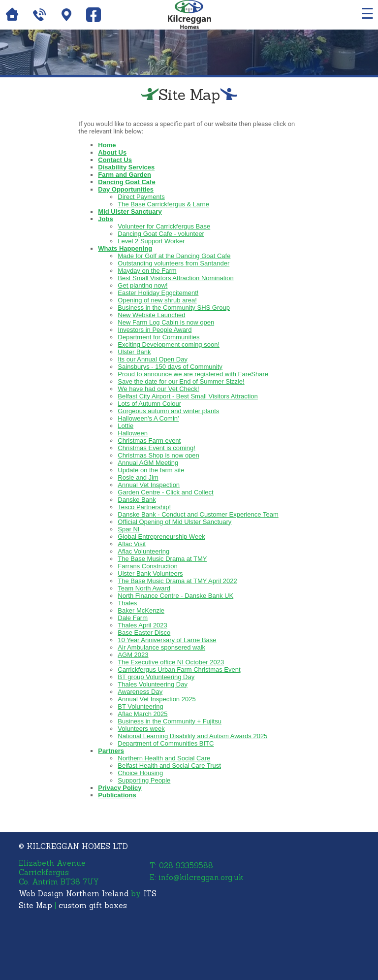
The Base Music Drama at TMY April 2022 (177, 581)
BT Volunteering (140, 706)
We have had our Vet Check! (158, 389)
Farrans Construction (147, 566)
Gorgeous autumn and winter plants (168, 411)
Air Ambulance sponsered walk (161, 647)
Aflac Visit (132, 544)
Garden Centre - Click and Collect (165, 492)
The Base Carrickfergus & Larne (163, 204)
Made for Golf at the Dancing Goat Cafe (174, 256)
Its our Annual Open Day (153, 359)
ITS (150, 894)
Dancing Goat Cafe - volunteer (161, 234)
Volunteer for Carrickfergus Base (164, 226)
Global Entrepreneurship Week (161, 537)
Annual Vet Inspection (149, 485)
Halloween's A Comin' (148, 418)
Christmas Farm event (149, 441)
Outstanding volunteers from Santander (173, 263)
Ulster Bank (134, 352)
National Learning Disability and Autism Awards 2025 (192, 736)
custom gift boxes (93, 905)
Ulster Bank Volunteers (150, 573)
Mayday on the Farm (147, 271)
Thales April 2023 (142, 625)
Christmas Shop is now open (158, 455)
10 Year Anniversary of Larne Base (167, 640)
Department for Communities (158, 337)
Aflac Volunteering (143, 551)
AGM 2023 (133, 655)
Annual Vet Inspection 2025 (157, 699)
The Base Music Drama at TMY (162, 559)
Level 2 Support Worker (151, 241)
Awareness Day (140, 692)
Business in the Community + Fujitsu (170, 721)
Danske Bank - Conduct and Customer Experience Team (198, 514)
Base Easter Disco (144, 633)
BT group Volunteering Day (156, 677)
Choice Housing (140, 773)
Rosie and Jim (138, 477)
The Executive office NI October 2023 (171, 662)
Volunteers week (141, 729)
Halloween (133, 433)
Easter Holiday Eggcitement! (158, 293)
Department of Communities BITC (166, 743)
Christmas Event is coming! (157, 448)
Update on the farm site (151, 470)
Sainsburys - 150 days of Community (170, 367)
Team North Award (144, 588)
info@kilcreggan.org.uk (201, 877)
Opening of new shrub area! (157, 300)
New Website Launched (151, 315)
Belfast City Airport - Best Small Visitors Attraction (188, 396)
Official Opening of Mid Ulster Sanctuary (174, 522)
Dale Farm (133, 618)
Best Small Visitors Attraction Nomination (175, 278)
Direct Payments (141, 197)
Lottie (126, 426)
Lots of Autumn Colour (149, 404)
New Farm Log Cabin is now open (166, 322)
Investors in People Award (155, 330)
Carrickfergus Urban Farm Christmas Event (179, 670)
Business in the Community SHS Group (174, 308)
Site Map (35, 905)
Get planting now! (142, 285)
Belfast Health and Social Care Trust (169, 766)
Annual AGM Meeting (148, 463)
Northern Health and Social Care (164, 758)
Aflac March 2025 (142, 714)
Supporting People (144, 780)
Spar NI (128, 529)
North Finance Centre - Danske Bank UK (175, 596)
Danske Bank (137, 500)
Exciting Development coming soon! (169, 344)
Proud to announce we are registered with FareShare (193, 374)
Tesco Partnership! (144, 507)
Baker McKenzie (141, 610)
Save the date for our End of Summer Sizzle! (181, 381)
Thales (127, 603)
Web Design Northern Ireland (74, 894)
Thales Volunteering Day (153, 684)
